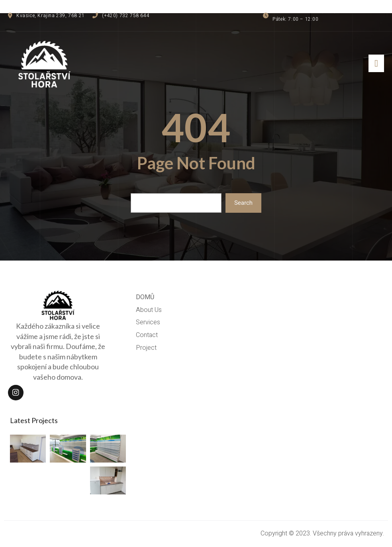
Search (243, 203)
